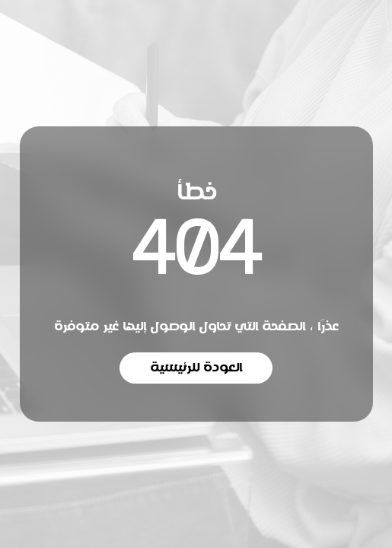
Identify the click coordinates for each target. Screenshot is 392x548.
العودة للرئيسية (196, 368)
